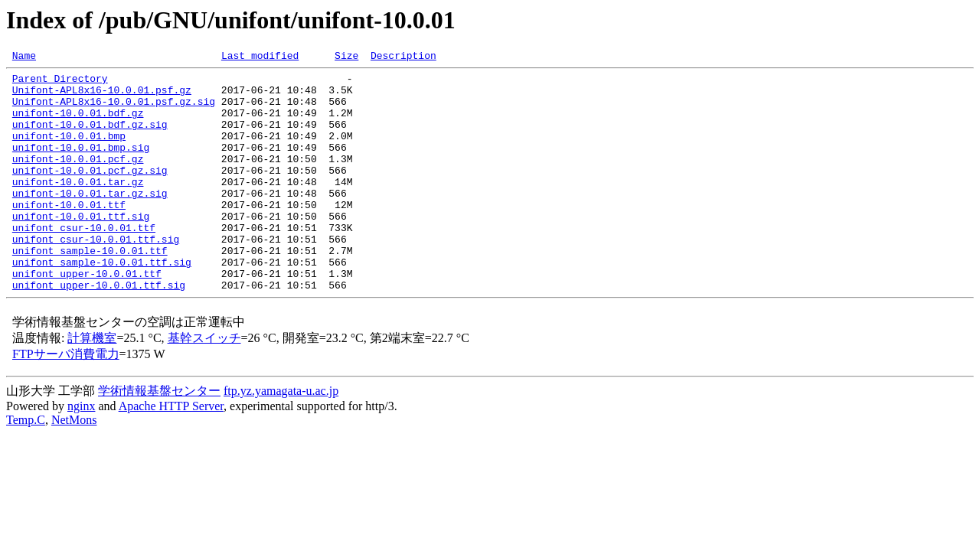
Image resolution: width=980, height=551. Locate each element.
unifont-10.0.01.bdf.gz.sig (90, 138)
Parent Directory (60, 83)
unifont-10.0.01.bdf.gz (78, 124)
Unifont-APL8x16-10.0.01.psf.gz (102, 96)
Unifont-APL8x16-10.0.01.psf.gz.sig (114, 110)
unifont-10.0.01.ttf (69, 234)
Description (403, 57)
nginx (81, 452)
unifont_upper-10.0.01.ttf (87, 317)
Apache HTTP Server (171, 452)
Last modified (260, 57)
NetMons (74, 466)
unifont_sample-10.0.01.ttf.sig (102, 303)
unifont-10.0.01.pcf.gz (78, 179)
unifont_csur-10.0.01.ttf (84, 262)
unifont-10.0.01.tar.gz (78, 207)
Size (346, 57)
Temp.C (26, 466)
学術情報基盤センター (159, 437)
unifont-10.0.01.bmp (69, 152)
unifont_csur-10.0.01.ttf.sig (96, 275)
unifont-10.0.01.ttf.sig (81, 248)
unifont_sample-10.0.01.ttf (90, 289)
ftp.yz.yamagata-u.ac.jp (281, 437)
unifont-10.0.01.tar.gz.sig (90, 220)
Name (24, 57)
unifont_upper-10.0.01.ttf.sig (99, 331)
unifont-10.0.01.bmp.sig (81, 165)
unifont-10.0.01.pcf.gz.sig (90, 193)
